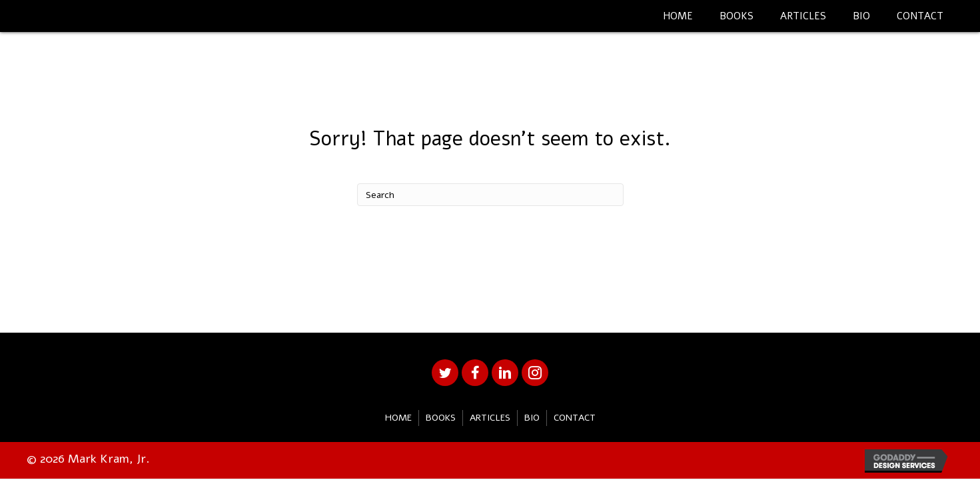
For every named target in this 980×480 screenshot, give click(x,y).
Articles (490, 418)
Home (398, 418)
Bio (532, 418)
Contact (575, 418)
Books (441, 418)
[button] (445, 373)
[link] (678, 14)
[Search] (490, 195)
